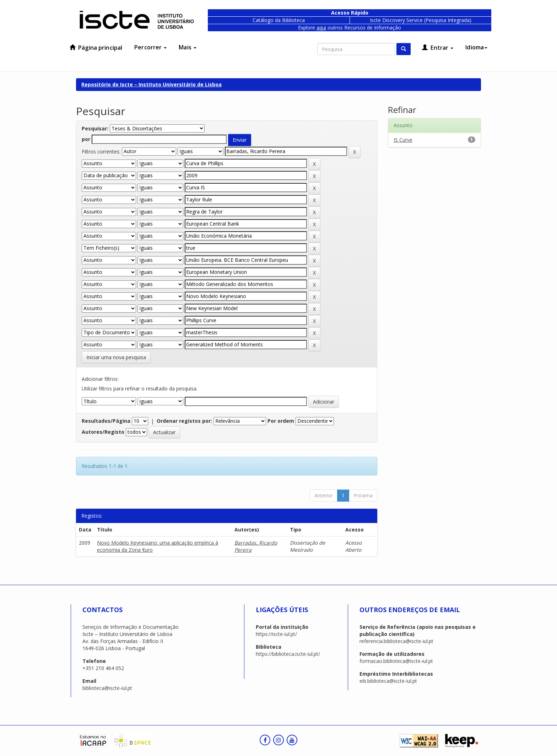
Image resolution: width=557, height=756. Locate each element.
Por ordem (281, 421)
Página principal (96, 48)
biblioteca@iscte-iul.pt (107, 688)
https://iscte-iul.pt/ (276, 634)
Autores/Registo (103, 432)
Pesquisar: (95, 128)
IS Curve (403, 140)
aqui (321, 28)
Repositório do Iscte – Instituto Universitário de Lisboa (152, 84)
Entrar (438, 48)
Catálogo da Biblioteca (279, 20)
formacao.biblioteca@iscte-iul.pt (396, 661)
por (86, 139)
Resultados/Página (106, 421)
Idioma (476, 47)
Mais (188, 47)
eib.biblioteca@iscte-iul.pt (388, 681)
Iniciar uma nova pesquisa (116, 357)
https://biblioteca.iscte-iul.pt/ (288, 654)
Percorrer (150, 47)
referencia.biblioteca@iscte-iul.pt (396, 641)
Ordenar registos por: (184, 421)
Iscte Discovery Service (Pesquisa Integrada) (421, 20)
